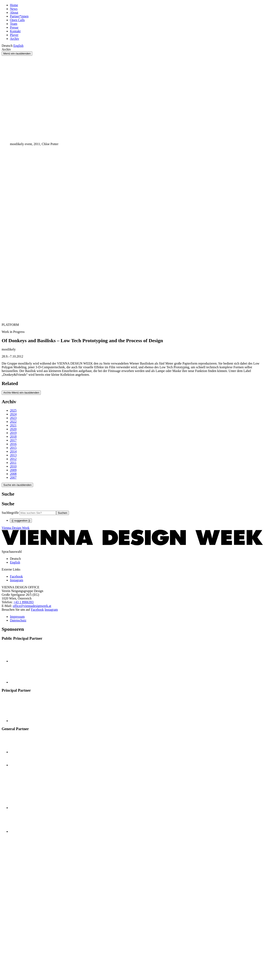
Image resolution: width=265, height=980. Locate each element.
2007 (13, 477)
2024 (13, 414)
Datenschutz (18, 620)
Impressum (17, 617)
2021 (13, 425)
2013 (13, 455)
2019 (13, 433)
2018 (13, 436)
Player (14, 35)
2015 (13, 448)
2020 (13, 429)
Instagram (51, 610)
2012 (13, 459)
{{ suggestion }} (21, 521)
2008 (13, 474)
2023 (13, 418)
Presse (14, 27)
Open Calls (17, 20)
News (14, 9)
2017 (13, 440)
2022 (13, 422)
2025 (13, 410)
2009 (13, 470)
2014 (13, 451)
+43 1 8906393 (23, 602)
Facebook (37, 610)
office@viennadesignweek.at (32, 606)
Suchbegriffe (10, 513)
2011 (13, 463)
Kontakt (15, 31)
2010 (13, 466)
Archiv (14, 39)
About (14, 13)
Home (14, 5)
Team (14, 24)
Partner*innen (19, 16)
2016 (13, 444)
